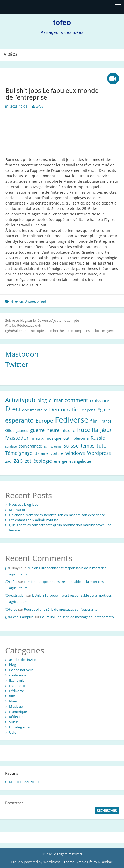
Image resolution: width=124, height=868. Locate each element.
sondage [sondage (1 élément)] (11, 446)
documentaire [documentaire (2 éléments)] (35, 410)
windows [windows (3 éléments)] (75, 453)
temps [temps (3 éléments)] (88, 446)
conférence (18, 675)
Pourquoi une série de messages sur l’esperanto (61, 609)
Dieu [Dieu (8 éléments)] (13, 409)
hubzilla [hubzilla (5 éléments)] (88, 430)
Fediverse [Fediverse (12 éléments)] (72, 420)
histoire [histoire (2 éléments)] (68, 430)
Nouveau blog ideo (24, 504)
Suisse (14, 722)
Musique (16, 706)
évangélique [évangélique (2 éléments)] (80, 461)
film (12, 696)
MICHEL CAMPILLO (24, 782)
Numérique (18, 712)
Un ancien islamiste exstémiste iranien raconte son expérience (57, 515)
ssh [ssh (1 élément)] (46, 446)
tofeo (62, 22)
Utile (13, 732)
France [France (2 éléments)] (106, 421)
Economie (17, 680)
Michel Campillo (21, 617)
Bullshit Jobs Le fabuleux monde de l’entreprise (52, 94)
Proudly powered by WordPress (36, 862)
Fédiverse (17, 691)
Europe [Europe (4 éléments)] (44, 421)
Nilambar (105, 862)
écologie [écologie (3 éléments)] (43, 461)
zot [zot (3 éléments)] (28, 461)
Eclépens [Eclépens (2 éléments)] (88, 410)
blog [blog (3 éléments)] (42, 400)
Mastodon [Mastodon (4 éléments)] (17, 438)
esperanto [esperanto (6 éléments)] (19, 420)
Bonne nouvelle (21, 670)
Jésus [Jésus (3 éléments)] (106, 430)
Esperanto (17, 686)
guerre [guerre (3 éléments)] (37, 430)
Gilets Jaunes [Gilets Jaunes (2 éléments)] (17, 430)
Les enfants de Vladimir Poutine (34, 520)
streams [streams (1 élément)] (56, 446)
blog (13, 665)
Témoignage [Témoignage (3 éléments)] (19, 453)
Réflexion (16, 301)
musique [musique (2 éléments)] (53, 438)
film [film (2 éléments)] (94, 421)
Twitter (17, 364)
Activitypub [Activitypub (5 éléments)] (20, 400)
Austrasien (17, 595)
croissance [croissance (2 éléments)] (100, 400)
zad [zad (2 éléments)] (8, 461)
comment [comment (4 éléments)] (76, 400)
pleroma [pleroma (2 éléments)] (81, 438)
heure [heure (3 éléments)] (53, 430)
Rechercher (14, 803)
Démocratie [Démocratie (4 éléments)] (63, 409)
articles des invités (23, 660)
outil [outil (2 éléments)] (67, 438)
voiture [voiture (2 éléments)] (57, 453)
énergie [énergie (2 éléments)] (61, 461)
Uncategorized (35, 301)
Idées (13, 701)
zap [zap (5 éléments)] (18, 460)
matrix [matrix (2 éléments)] (38, 438)
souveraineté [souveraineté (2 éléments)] (30, 446)
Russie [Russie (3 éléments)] (98, 438)
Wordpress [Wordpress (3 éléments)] (99, 453)
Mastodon (22, 354)
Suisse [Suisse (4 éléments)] (71, 446)
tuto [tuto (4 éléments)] (102, 446)
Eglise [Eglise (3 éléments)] (104, 410)
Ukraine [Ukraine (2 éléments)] (41, 453)
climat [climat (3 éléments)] (56, 400)
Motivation (18, 510)
